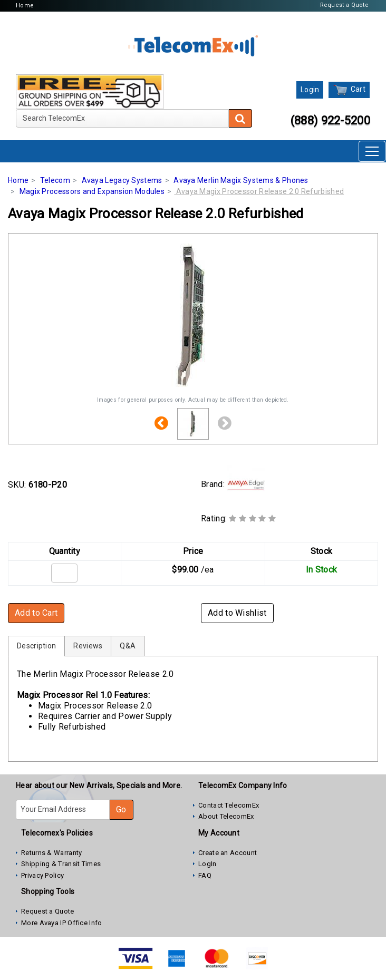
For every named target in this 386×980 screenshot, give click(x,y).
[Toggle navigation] (372, 151)
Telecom (55, 180)
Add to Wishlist (237, 613)
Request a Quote (345, 5)
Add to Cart (36, 613)
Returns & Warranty (51, 853)
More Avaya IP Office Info (62, 923)
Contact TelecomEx (229, 805)
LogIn (208, 864)
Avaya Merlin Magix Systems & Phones (241, 180)
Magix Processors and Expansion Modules (92, 191)
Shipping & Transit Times (61, 864)
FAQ (205, 875)
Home (25, 6)
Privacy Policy (42, 875)
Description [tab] (36, 646)
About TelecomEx (226, 816)
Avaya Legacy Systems (122, 180)
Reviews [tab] (88, 646)
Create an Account (228, 853)
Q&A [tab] (128, 646)
